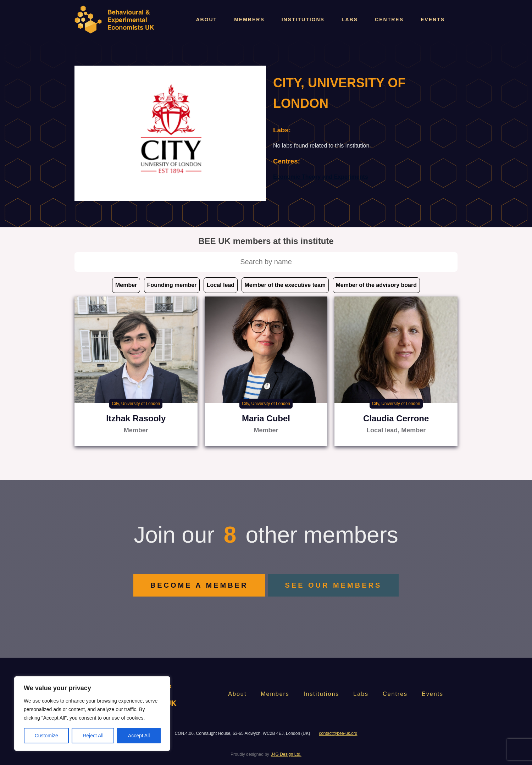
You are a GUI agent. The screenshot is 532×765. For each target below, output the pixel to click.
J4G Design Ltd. (286, 754)
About (206, 20)
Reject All (93, 736)
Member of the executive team (285, 285)
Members (249, 20)
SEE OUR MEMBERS (333, 585)
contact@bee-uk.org (338, 733)
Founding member (172, 285)
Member (126, 285)
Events (433, 20)
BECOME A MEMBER (199, 585)
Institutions (303, 20)
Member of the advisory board (376, 285)
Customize (46, 736)
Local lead (221, 285)
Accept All (139, 736)
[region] (92, 714)
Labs (350, 20)
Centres (389, 20)
